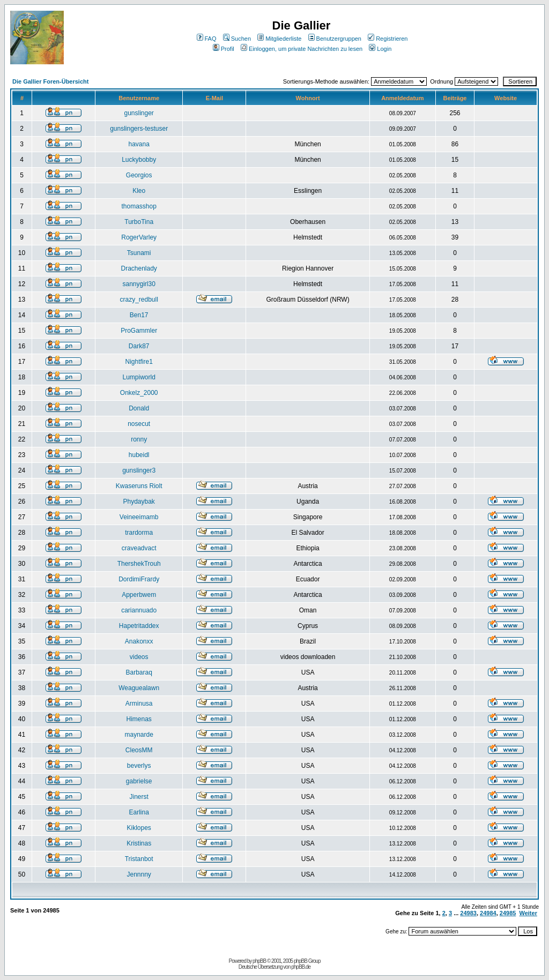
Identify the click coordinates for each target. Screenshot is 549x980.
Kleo (139, 191)
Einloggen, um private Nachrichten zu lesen (302, 49)
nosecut (139, 424)
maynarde (139, 735)
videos (139, 657)
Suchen (237, 39)
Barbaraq (139, 672)
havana (139, 144)
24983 (468, 913)
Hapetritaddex (139, 626)
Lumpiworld (139, 377)
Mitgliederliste (279, 39)
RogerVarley (139, 237)
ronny (139, 439)
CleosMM (139, 750)
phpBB (259, 961)
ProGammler (139, 331)
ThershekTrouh (139, 564)
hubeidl (139, 455)
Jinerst (139, 797)
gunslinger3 (139, 470)
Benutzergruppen (335, 39)
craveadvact (139, 548)
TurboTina (139, 222)
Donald (139, 408)
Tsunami (139, 253)
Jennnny (139, 874)
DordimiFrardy (139, 579)
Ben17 (139, 315)
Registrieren (388, 39)
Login (380, 49)
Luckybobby (139, 160)
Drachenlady (139, 268)
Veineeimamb (139, 517)
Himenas (139, 719)
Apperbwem (139, 595)
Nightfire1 (139, 362)
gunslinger (139, 113)
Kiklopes (139, 828)
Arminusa (139, 704)
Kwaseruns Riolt (139, 486)
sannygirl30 (139, 284)
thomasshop (139, 206)
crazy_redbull (139, 300)
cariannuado (139, 610)
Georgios (139, 175)
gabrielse (139, 781)
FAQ (207, 39)
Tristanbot (139, 859)
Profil (224, 49)
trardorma (139, 533)
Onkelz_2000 (139, 393)
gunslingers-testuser (139, 129)
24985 (508, 913)
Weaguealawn (139, 688)
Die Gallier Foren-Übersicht (50, 81)
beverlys (139, 766)
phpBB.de (301, 967)
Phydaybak (139, 502)
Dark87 (139, 346)
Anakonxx (139, 641)
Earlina (139, 812)
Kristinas (139, 843)
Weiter (528, 913)
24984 (488, 913)
